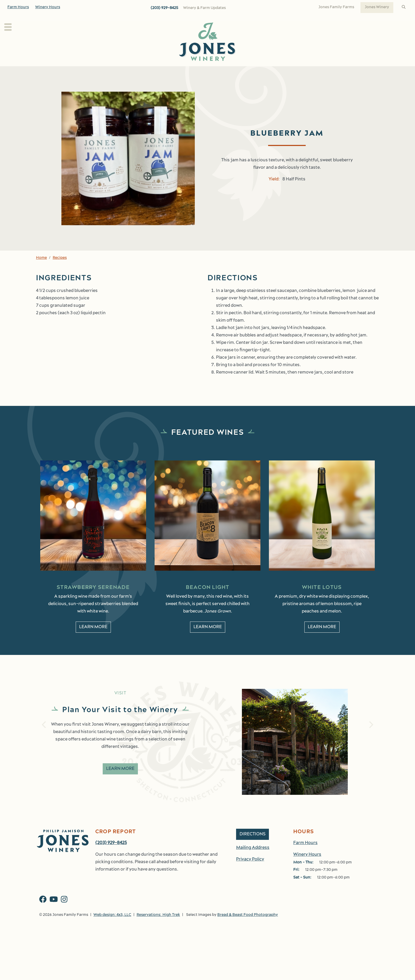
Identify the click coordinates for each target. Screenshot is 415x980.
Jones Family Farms (336, 7)
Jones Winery (377, 7)
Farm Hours (18, 7)
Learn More (120, 781)
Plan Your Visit (95, 72)
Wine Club (209, 72)
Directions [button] (252, 866)
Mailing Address (253, 880)
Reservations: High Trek (158, 947)
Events (266, 72)
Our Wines (172, 72)
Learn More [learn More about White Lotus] (322, 639)
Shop (295, 72)
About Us (136, 72)
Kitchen (235, 72)
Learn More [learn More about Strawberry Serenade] (93, 639)
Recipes (60, 270)
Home (41, 270)
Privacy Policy (250, 891)
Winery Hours (48, 7)
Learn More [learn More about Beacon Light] (208, 639)
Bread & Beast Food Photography (248, 947)
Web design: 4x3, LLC (112, 947)
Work (321, 72)
